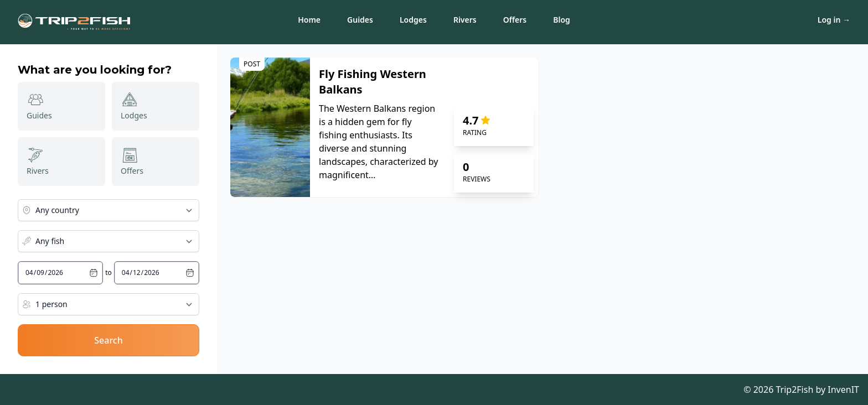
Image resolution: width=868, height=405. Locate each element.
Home (309, 20)
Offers (515, 20)
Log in (834, 20)
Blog (562, 20)
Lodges (413, 20)
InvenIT (843, 390)
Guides (360, 20)
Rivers (465, 20)
